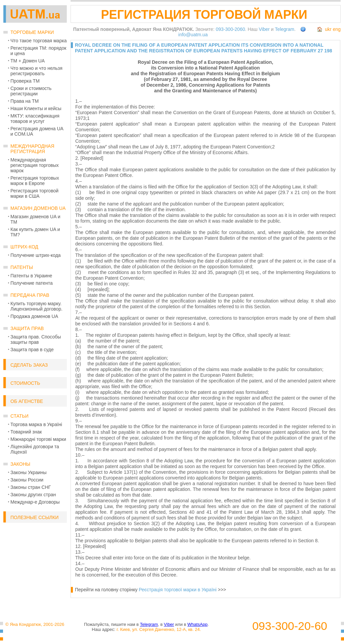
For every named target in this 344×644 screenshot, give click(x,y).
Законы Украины (29, 472)
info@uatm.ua (193, 35)
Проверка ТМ (25, 81)
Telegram (285, 29)
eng (337, 29)
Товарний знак (26, 432)
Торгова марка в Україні (36, 424)
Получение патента (32, 283)
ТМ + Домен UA (28, 61)
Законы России (27, 480)
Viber (264, 29)
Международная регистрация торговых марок (35, 165)
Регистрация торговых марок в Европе (35, 181)
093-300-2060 (230, 29)
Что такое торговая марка (38, 41)
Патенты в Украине (31, 276)
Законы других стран (33, 495)
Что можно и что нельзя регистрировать (36, 71)
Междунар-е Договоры (35, 502)
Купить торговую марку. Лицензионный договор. (36, 306)
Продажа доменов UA (34, 316)
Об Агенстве (27, 401)
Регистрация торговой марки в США (34, 193)
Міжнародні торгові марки (38, 439)
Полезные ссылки (34, 517)
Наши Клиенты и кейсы (36, 108)
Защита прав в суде (32, 350)
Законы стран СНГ (31, 487)
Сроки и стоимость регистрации (31, 91)
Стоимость (25, 383)
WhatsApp (198, 624)
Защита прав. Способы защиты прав (36, 339)
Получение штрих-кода (36, 255)
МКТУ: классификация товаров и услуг (35, 119)
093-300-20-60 (290, 626)
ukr (328, 29)
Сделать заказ (29, 365)
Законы (20, 464)
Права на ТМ (25, 101)
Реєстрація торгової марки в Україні (178, 590)
